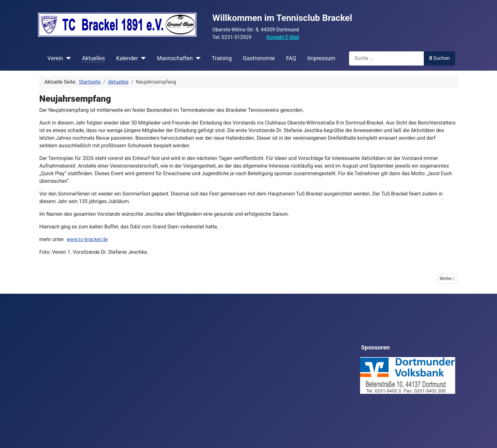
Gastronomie (259, 58)
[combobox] (387, 58)
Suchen (439, 58)
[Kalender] (142, 58)
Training (222, 58)
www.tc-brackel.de (87, 239)
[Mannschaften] (197, 58)
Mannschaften (175, 58)
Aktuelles (94, 58)
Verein (55, 58)
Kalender (127, 58)
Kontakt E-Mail (283, 37)
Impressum (321, 58)
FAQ (291, 58)
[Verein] (67, 58)
